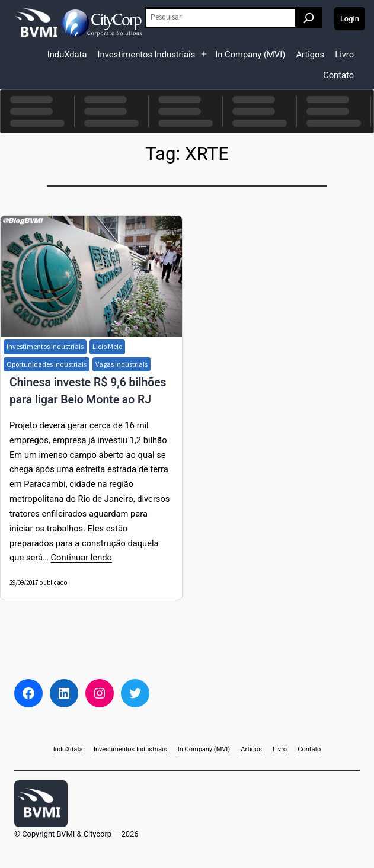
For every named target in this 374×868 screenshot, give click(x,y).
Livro (344, 55)
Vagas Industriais (122, 364)
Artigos (310, 55)
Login (350, 19)
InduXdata (67, 55)
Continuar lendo (81, 558)
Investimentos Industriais (147, 55)
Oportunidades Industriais (47, 364)
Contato (338, 75)
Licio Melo (107, 346)
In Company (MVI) (250, 55)
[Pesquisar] (309, 18)
